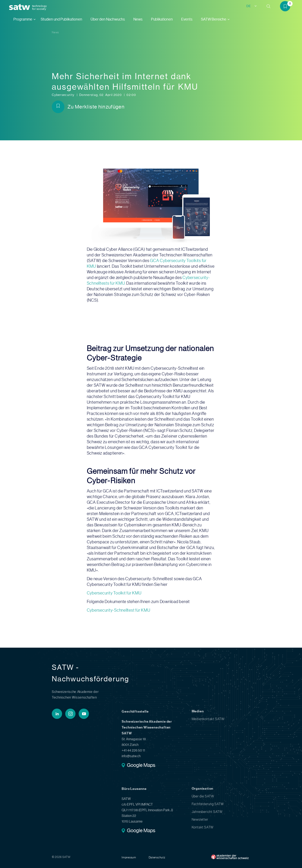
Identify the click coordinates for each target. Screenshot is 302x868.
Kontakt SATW (203, 827)
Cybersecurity (63, 95)
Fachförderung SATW (208, 804)
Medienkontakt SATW (208, 719)
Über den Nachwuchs (108, 19)
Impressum (129, 857)
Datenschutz (157, 857)
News (138, 19)
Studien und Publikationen (61, 19)
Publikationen (162, 19)
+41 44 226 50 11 (133, 750)
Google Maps (141, 766)
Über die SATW (203, 796)
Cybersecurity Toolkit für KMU (114, 593)
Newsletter (200, 820)
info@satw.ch (131, 756)
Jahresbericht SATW (207, 812)
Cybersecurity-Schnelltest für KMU (119, 610)
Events (187, 19)
